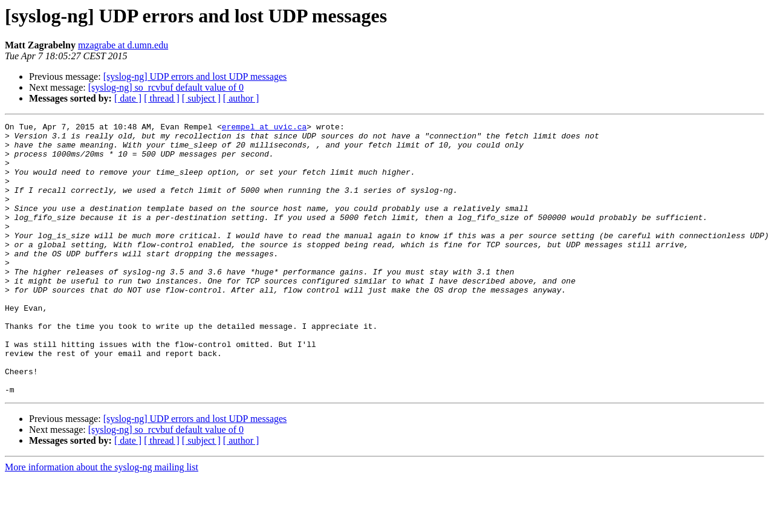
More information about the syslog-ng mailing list (102, 521)
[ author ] (241, 98)
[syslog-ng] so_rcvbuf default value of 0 (166, 87)
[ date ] (128, 98)
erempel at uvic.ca (264, 128)
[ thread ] (162, 98)
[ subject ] (201, 98)
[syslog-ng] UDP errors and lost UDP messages (195, 76)
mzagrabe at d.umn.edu (123, 45)
